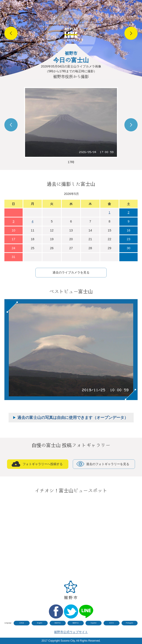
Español (94, 623)
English (40, 623)
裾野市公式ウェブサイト (71, 632)
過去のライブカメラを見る (71, 272)
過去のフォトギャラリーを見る (108, 464)
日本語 (22, 623)
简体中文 (58, 623)
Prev (11, 33)
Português (130, 623)
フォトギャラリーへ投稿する (43, 464)
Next (131, 33)
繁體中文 (76, 623)
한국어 (112, 623)
